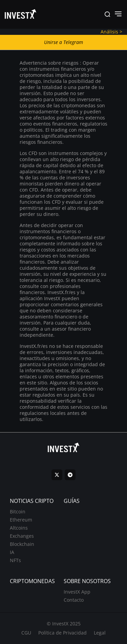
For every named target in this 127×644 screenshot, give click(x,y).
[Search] (107, 14)
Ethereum (21, 520)
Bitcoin (18, 512)
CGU (26, 633)
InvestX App (77, 592)
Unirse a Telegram (63, 42)
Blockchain (22, 544)
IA (12, 552)
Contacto (74, 600)
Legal (100, 633)
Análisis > (111, 32)
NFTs (15, 560)
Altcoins (19, 528)
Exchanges (22, 536)
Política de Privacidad (62, 633)
